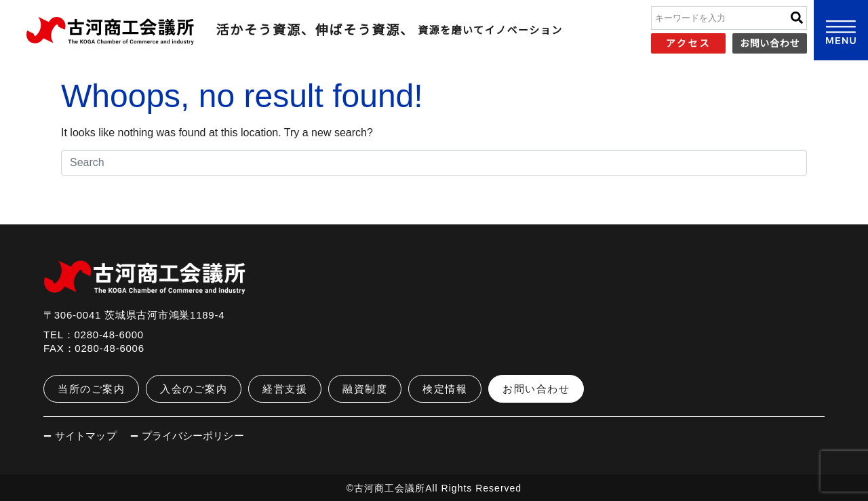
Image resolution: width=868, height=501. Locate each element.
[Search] (797, 18)
